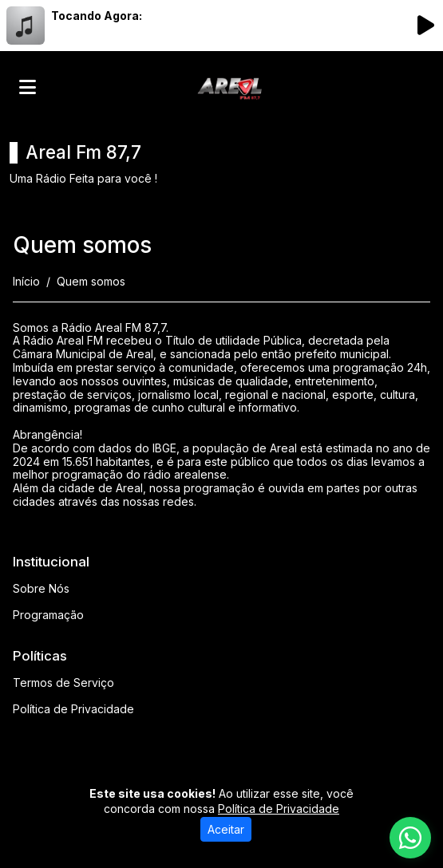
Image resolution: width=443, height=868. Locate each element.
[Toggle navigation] (28, 87)
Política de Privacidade (73, 709)
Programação (48, 615)
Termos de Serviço (63, 683)
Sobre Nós (41, 588)
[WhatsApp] (410, 838)
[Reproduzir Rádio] (425, 26)
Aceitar (226, 829)
